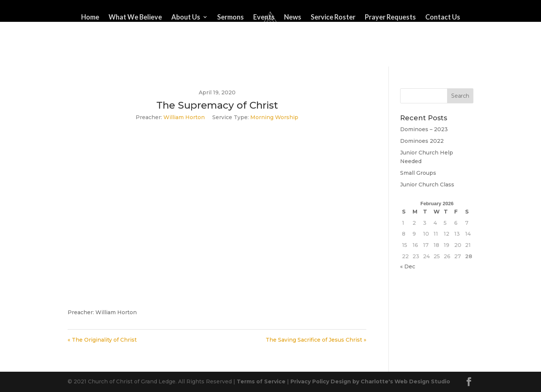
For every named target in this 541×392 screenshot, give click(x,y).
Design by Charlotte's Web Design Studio (390, 381)
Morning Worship (274, 117)
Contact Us (443, 18)
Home (90, 18)
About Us (186, 18)
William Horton (184, 117)
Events (264, 18)
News (293, 18)
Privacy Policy (310, 381)
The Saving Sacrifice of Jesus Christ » (316, 340)
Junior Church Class (427, 185)
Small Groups (418, 173)
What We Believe (135, 18)
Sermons (230, 18)
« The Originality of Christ (102, 340)
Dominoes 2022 (422, 141)
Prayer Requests (390, 18)
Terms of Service (261, 381)
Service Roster (333, 18)
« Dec (408, 266)
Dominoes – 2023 (424, 129)
